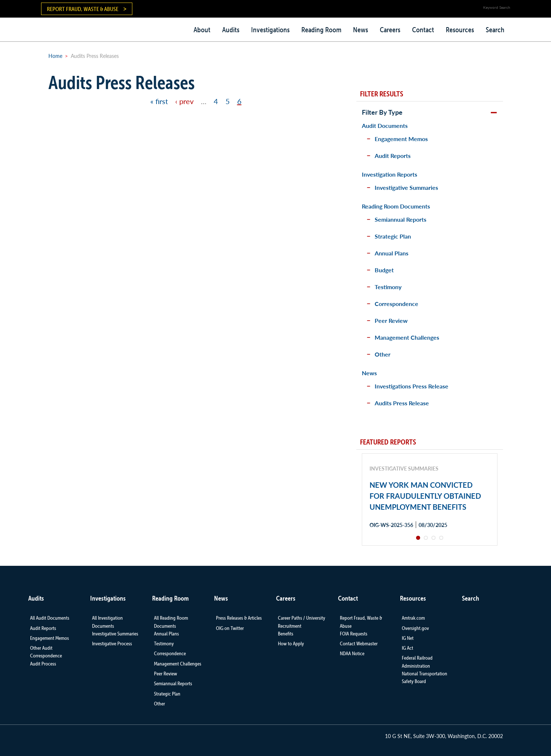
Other (383, 354)
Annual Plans (392, 253)
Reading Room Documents (396, 206)
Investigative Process (112, 643)
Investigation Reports (390, 174)
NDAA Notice (352, 653)
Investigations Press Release (412, 386)
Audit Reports (393, 156)
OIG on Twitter (230, 628)
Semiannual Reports (401, 219)
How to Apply (291, 643)
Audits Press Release (402, 403)
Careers (390, 30)
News (361, 30)
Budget (384, 270)
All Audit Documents (50, 618)
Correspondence (396, 304)
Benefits (286, 634)
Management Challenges (407, 337)
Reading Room (321, 30)
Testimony (388, 287)
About (202, 30)
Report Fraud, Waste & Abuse (83, 9)
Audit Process (43, 664)
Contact (423, 30)
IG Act (407, 648)
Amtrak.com (413, 618)
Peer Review (391, 320)
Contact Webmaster (359, 643)
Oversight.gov (415, 628)
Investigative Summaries (406, 187)
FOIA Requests (354, 634)
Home (55, 56)
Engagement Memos (401, 139)
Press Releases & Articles (239, 618)
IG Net (408, 638)
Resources (460, 30)
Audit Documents (385, 126)
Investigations (270, 30)
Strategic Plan (393, 236)
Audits (231, 30)
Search (495, 30)
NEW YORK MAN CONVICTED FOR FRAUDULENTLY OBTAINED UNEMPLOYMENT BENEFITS (425, 496)
